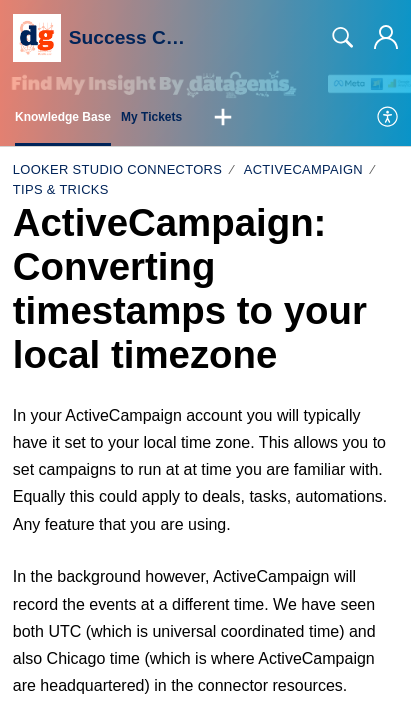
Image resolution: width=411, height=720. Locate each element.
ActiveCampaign (303, 169)
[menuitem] (388, 118)
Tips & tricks (61, 189)
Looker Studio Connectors (117, 169)
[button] (223, 118)
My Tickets (151, 117)
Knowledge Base (63, 117)
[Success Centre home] (37, 38)
